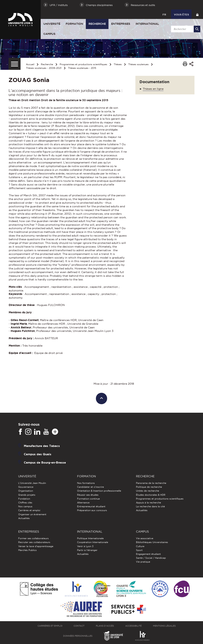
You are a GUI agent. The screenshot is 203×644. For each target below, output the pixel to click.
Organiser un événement (32, 514)
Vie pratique (143, 562)
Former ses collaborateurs (33, 538)
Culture (140, 546)
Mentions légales (164, 626)
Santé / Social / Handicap (151, 558)
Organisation (26, 491)
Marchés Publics (27, 550)
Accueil (30, 64)
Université (52, 24)
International (147, 24)
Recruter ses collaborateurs (34, 542)
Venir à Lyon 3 (85, 546)
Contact (79, 626)
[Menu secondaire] (15, 64)
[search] (185, 29)
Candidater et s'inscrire (90, 487)
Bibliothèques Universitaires (152, 542)
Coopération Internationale (93, 542)
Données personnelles (78, 636)
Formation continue (88, 499)
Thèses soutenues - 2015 (82, 68)
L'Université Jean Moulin (32, 483)
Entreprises (121, 24)
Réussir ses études (88, 495)
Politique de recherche (149, 487)
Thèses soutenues (138, 64)
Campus (49, 34)
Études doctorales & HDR (151, 495)
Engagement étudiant (148, 554)
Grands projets (27, 495)
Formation (74, 24)
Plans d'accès (105, 626)
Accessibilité (133, 626)
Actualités (24, 518)
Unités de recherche (148, 491)
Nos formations (86, 483)
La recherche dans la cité (150, 506)
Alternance (83, 503)
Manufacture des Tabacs (42, 446)
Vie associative (145, 538)
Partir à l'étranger (87, 550)
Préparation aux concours (92, 510)
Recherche (97, 24)
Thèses (118, 64)
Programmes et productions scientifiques (83, 64)
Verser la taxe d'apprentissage (36, 546)
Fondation (24, 499)
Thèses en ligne (153, 89)
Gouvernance (26, 487)
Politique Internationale (90, 538)
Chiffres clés (25, 503)
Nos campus (25, 506)
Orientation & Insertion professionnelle (99, 491)
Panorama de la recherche (151, 483)
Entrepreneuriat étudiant (91, 506)
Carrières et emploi (29, 510)
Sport (139, 550)
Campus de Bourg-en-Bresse (45, 463)
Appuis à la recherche (148, 503)
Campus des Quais (38, 454)
